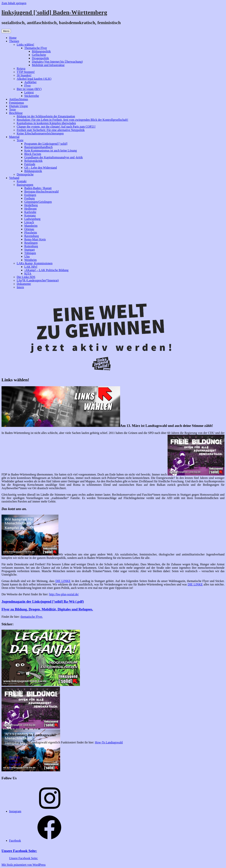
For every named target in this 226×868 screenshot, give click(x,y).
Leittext (29, 92)
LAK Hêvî (31, 267)
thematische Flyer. (32, 617)
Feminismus (17, 103)
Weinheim (30, 260)
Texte (12, 109)
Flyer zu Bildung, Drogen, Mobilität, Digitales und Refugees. (47, 609)
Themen (14, 41)
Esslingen (30, 195)
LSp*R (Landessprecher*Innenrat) (38, 280)
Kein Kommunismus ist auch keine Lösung (51, 150)
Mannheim (31, 226)
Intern (20, 287)
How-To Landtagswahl (109, 742)
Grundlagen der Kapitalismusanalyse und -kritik (54, 157)
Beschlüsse (16, 113)
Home (13, 38)
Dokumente (24, 284)
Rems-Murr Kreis (35, 239)
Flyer (28, 86)
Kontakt (22, 181)
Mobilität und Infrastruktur (48, 65)
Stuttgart (30, 250)
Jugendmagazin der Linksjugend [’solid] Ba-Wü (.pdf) (43, 601)
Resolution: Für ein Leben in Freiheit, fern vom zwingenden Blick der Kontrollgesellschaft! (72, 120)
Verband (14, 178)
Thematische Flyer (36, 48)
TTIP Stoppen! (26, 72)
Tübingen (30, 253)
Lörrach (29, 222)
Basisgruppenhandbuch (38, 147)
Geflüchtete (39, 55)
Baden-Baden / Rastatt (38, 188)
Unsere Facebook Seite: (19, 851)
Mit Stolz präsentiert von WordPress (24, 865)
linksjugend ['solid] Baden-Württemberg (54, 12)
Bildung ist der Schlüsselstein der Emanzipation (46, 116)
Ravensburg (31, 236)
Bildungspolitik (41, 51)
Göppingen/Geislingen (38, 202)
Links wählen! (25, 45)
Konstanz (30, 215)
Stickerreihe (32, 96)
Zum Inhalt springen (14, 3)
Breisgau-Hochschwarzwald (41, 192)
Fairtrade (30, 164)
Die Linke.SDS (26, 277)
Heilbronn (30, 209)
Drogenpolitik (40, 58)
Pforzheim (31, 233)
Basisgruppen (25, 185)
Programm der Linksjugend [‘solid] (46, 144)
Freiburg (30, 198)
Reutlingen (31, 243)
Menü (6, 31)
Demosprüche (25, 174)
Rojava (21, 68)
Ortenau (29, 229)
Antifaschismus (19, 99)
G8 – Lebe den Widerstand (41, 168)
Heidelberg (31, 205)
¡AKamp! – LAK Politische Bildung (46, 270)
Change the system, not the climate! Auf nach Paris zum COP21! (56, 127)
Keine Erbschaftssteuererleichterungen (40, 133)
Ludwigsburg (32, 219)
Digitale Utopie (19, 106)
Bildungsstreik (33, 171)
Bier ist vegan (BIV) (29, 89)
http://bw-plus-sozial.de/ (64, 594)
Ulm (27, 256)
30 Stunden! (24, 75)
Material (14, 137)
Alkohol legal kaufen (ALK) (34, 79)
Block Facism (33, 154)
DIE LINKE (63, 581)
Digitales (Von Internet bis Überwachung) (57, 62)
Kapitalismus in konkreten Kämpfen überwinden (46, 123)
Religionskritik (33, 161)
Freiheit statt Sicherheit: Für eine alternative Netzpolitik (51, 130)
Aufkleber (30, 82)
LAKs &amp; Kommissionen (35, 263)
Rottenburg (31, 246)
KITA (28, 274)
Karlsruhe (30, 212)
